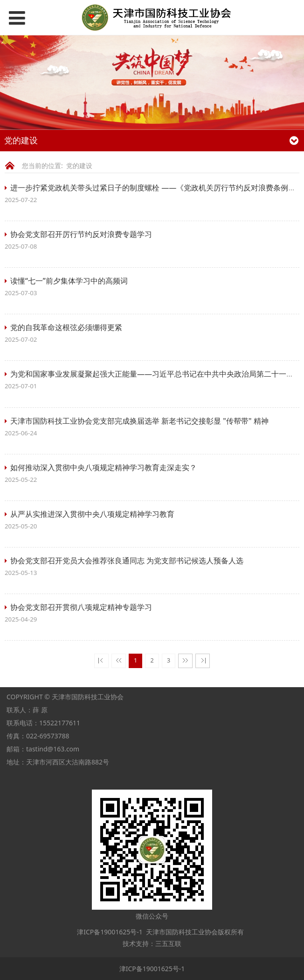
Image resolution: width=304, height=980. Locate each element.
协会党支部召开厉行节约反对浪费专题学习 (81, 234)
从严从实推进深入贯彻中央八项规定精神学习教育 (92, 514)
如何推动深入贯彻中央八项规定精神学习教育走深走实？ (104, 467)
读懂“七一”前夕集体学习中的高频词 (69, 281)
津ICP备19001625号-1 (109, 932)
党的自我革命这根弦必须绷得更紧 (66, 327)
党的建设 (79, 166)
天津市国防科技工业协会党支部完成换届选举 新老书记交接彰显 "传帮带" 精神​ (139, 421)
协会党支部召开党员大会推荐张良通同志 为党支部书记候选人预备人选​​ (127, 561)
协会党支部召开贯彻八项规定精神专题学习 (81, 607)
